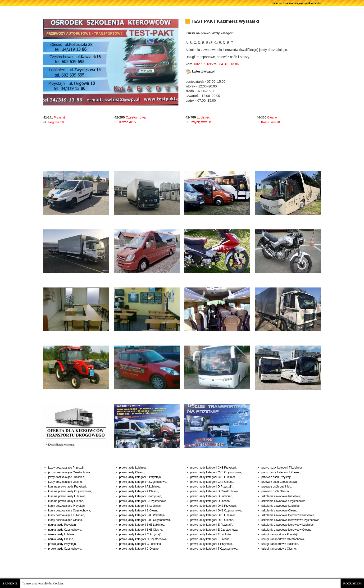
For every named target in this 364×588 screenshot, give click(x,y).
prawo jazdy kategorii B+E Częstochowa (145, 520)
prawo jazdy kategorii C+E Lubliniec (213, 477)
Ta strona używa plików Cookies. (43, 583)
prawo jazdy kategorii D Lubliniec (211, 496)
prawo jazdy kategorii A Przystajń (140, 477)
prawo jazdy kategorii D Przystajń (211, 487)
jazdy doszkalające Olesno (65, 482)
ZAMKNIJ (10, 583)
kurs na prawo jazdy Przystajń (67, 487)
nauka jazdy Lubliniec (62, 534)
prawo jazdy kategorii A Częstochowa (143, 482)
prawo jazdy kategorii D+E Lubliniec (213, 515)
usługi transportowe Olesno (279, 549)
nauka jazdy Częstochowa (65, 530)
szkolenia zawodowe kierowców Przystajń (288, 515)
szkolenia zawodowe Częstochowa (283, 501)
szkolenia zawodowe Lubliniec (280, 506)
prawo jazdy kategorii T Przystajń (211, 544)
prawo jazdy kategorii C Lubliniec (140, 544)
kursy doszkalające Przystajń (66, 506)
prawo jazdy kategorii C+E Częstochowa (216, 472)
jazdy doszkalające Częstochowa (69, 472)
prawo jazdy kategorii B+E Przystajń (142, 515)
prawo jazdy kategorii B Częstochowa (143, 501)
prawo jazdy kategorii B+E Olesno (141, 530)
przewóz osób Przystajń (276, 477)
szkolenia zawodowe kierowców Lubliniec (287, 525)
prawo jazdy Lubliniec (133, 468)
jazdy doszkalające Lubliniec (66, 477)
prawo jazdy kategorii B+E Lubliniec (142, 525)
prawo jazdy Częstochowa (65, 549)
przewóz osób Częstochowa (279, 482)
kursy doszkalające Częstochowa (69, 511)
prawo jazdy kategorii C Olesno (139, 549)
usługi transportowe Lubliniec (280, 544)
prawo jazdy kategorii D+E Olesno (212, 520)
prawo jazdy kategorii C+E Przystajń (213, 468)
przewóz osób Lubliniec (276, 487)
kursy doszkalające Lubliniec (66, 515)
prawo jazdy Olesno (132, 472)
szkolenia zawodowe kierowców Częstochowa (290, 520)
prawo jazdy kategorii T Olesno (281, 472)
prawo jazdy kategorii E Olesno (210, 539)
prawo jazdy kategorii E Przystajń (211, 525)
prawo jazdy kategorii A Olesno (139, 491)
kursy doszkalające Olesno (65, 520)
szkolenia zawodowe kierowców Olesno (286, 530)
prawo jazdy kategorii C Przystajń (140, 534)
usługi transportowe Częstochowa (283, 539)
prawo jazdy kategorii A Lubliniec (140, 487)
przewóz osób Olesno (275, 491)
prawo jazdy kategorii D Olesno (210, 501)
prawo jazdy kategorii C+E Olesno (212, 482)
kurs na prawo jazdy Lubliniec (67, 496)
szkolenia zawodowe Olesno (279, 511)
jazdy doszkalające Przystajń (66, 468)
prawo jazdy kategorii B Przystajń (140, 496)
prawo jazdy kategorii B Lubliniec (140, 506)
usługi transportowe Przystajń (280, 534)
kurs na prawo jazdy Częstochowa (70, 491)
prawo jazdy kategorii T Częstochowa (214, 549)
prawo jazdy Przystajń (62, 544)
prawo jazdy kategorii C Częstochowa (143, 539)
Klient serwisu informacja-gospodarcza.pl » (296, 3)
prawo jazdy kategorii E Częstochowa (214, 530)
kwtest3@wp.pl (200, 71)
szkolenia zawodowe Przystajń (281, 496)
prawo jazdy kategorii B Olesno (139, 511)
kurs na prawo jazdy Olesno (66, 501)
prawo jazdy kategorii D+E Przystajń (213, 506)
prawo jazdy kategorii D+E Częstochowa (216, 511)
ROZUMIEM (352, 583)
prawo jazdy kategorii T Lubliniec (282, 468)
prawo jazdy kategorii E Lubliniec (211, 534)
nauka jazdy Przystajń (62, 525)
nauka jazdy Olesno (61, 539)
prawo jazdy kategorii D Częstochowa (214, 491)
